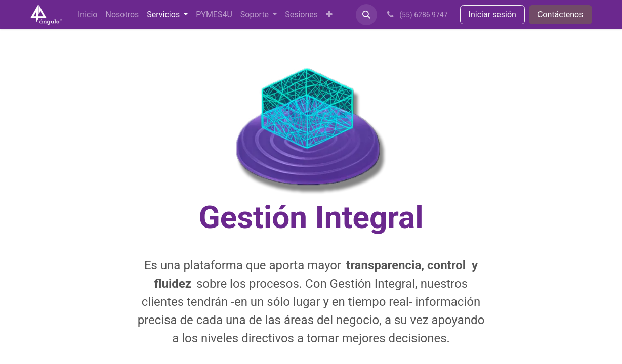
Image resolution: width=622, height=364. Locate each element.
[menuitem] (88, 15)
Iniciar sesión (492, 14)
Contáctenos (561, 14)
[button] (366, 15)
